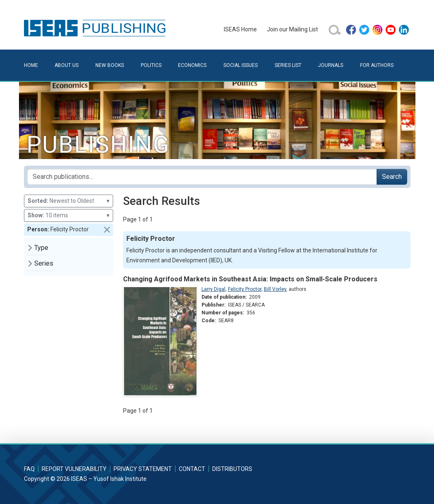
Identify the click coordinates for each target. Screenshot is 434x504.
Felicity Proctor (245, 289)
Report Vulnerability (74, 469)
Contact (192, 469)
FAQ (29, 469)
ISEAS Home (240, 29)
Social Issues (241, 65)
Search (392, 177)
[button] (107, 230)
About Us (66, 65)
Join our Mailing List (292, 29)
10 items (69, 215)
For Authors (377, 65)
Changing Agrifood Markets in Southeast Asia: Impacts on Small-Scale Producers (250, 279)
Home (31, 65)
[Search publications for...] (202, 177)
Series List (288, 65)
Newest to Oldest (69, 201)
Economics (192, 65)
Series (44, 263)
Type (41, 248)
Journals (331, 65)
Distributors (232, 469)
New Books (110, 65)
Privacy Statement (143, 469)
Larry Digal (213, 289)
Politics (151, 65)
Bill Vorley (275, 289)
